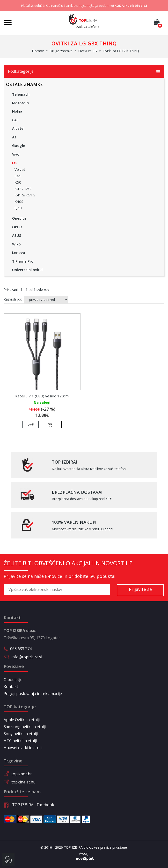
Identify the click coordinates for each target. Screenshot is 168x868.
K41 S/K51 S (25, 195)
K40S (19, 201)
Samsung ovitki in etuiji (25, 727)
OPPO (17, 227)
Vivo (16, 154)
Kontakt (11, 687)
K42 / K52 (23, 189)
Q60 (18, 208)
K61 (18, 176)
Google (19, 145)
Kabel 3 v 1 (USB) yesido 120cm (42, 396)
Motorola (20, 103)
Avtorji (84, 854)
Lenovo (19, 252)
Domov (38, 51)
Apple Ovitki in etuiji (22, 720)
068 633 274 (21, 649)
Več (31, 425)
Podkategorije (84, 71)
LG (14, 163)
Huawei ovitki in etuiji (23, 748)
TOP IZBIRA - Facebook (29, 805)
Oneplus (19, 218)
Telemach (21, 94)
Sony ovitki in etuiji (21, 734)
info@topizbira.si (27, 657)
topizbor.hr (22, 774)
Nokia (17, 111)
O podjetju (13, 680)
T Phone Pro (23, 261)
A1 (14, 137)
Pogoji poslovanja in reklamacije (33, 694)
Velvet (20, 169)
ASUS (17, 235)
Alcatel (18, 128)
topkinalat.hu (23, 782)
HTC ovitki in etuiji (20, 741)
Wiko (16, 244)
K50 (18, 182)
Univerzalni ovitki (27, 270)
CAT (16, 120)
